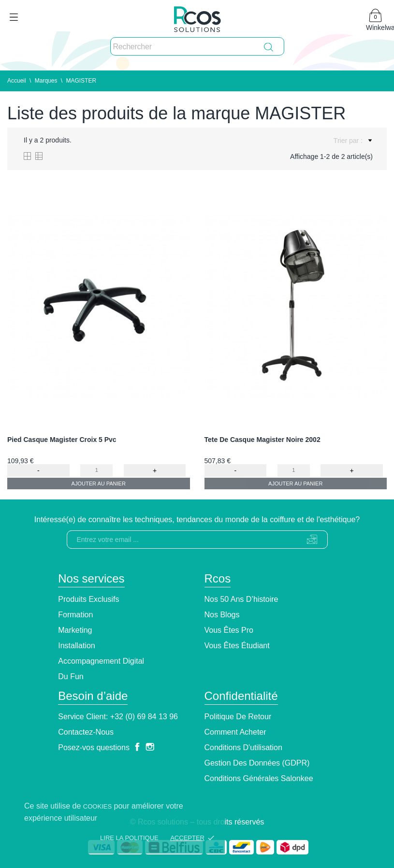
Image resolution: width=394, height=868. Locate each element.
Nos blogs (222, 615)
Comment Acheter (235, 732)
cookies (97, 806)
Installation (77, 646)
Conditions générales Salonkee (259, 778)
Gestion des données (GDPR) (257, 763)
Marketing (75, 630)
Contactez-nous (86, 732)
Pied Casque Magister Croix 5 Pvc (62, 440)
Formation (75, 615)
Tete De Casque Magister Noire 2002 (263, 440)
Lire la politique (129, 838)
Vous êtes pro (229, 630)
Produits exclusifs (88, 599)
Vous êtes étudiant (237, 646)
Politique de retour (238, 717)
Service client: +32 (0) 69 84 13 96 (118, 717)
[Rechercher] (197, 47)
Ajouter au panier (99, 484)
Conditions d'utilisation (243, 747)
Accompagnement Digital (101, 661)
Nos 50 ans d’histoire (241, 599)
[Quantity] (96, 470)
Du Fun (71, 676)
